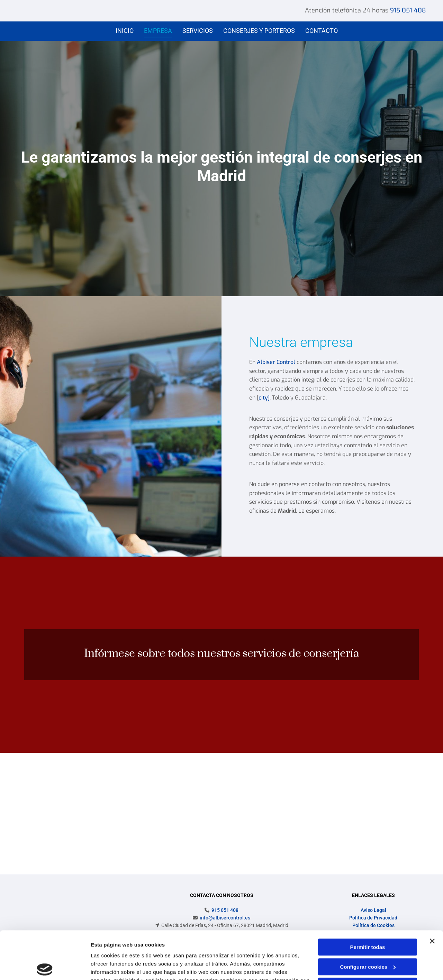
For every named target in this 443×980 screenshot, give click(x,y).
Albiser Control (276, 362)
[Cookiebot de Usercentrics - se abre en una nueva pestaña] (45, 967)
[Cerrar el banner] (432, 891)
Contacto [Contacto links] (322, 31)
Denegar (368, 937)
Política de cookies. (141, 947)
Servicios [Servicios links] (198, 31)
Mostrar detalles (111, 966)
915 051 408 (408, 10)
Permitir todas (368, 897)
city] (264, 398)
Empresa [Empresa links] (158, 31)
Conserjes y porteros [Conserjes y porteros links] (259, 31)
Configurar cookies (368, 917)
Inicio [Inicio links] (125, 31)
